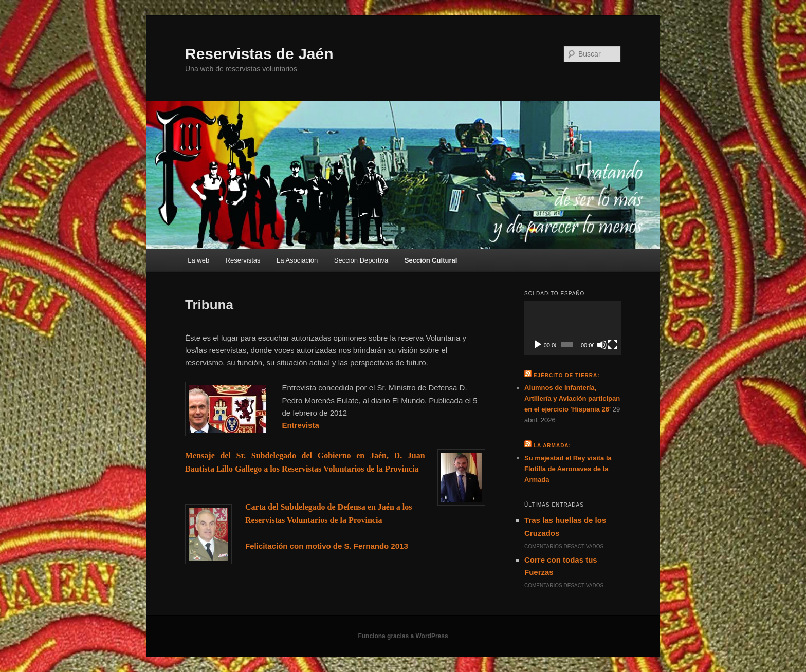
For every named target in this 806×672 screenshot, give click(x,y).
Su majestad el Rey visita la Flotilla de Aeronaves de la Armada (568, 469)
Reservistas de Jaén (259, 54)
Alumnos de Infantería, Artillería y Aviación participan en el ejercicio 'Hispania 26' (572, 398)
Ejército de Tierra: (567, 375)
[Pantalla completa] (613, 345)
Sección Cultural (431, 260)
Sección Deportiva (361, 260)
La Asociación (297, 260)
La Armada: (552, 446)
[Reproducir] (538, 345)
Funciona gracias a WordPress (403, 636)
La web (198, 260)
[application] (573, 328)
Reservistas (243, 260)
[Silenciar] (602, 345)
